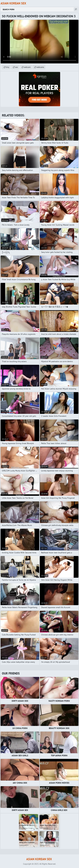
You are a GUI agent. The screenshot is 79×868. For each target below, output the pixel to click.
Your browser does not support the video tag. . (39, 42)
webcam (27, 67)
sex (17, 67)
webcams (40, 67)
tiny (8, 67)
